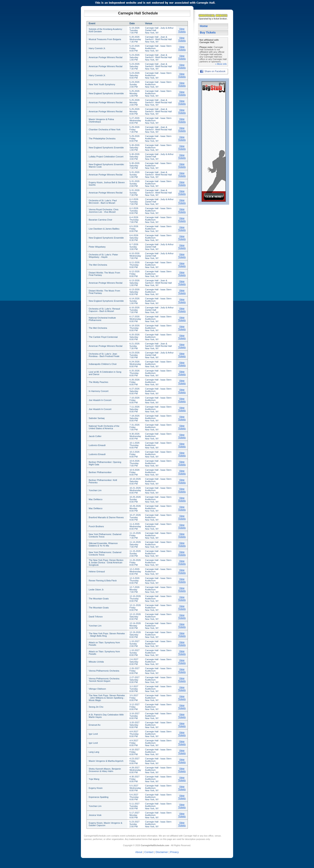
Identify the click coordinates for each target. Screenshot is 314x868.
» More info (221, 64)
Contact (149, 852)
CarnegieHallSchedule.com (97, 836)
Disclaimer (162, 852)
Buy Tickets (208, 32)
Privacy (174, 852)
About (139, 852)
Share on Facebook (215, 71)
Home (204, 26)
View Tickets (182, 30)
